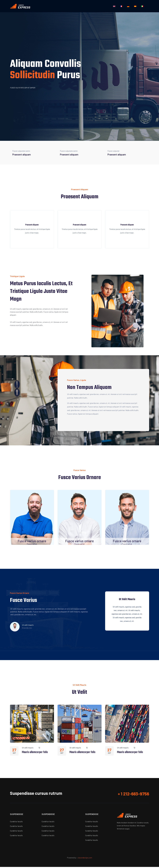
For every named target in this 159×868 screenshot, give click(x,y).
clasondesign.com (85, 859)
